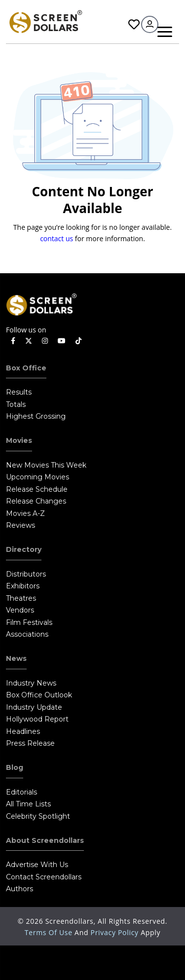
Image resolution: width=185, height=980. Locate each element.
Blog (15, 767)
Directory (24, 549)
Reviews (20, 525)
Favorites (134, 24)
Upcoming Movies (37, 477)
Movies (19, 440)
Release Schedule (37, 489)
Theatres (21, 598)
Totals (16, 404)
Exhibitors (23, 586)
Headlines (23, 731)
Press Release (30, 743)
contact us (56, 238)
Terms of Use (50, 932)
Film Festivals (29, 622)
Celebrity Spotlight (38, 816)
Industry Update (34, 707)
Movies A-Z (25, 513)
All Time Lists (28, 804)
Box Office (26, 368)
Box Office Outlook (39, 695)
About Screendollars (45, 840)
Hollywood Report (37, 719)
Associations (27, 634)
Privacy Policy (116, 932)
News (16, 658)
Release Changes (36, 501)
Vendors (20, 610)
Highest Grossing (36, 416)
